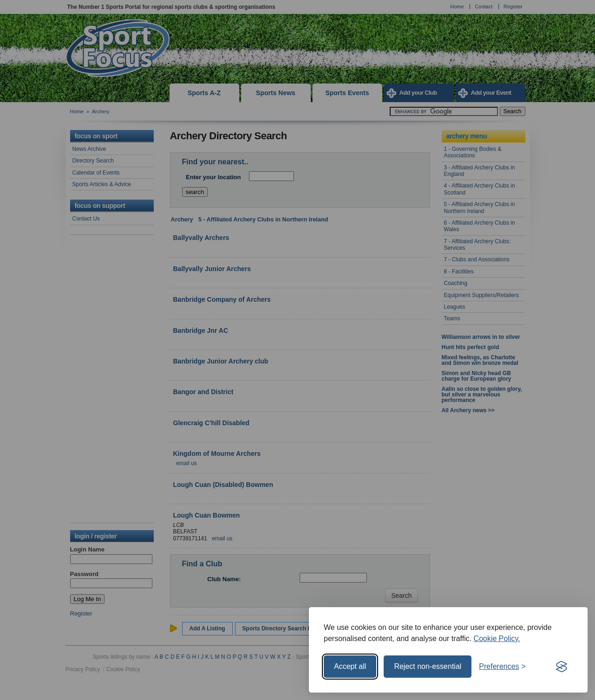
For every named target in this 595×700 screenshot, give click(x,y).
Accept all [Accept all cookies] (350, 666)
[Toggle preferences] (502, 667)
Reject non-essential (428, 666)
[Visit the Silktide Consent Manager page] (562, 667)
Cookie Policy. (497, 638)
